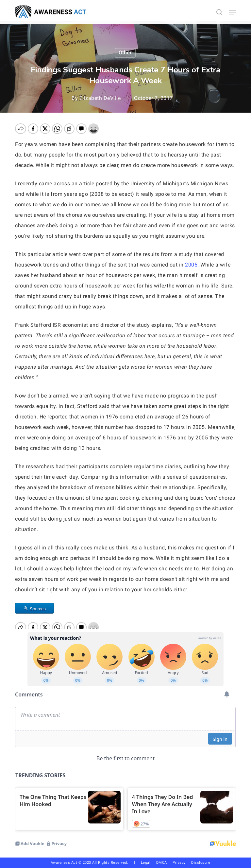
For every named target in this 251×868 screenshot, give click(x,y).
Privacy (182, 863)
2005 (191, 265)
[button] (232, 12)
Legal (146, 863)
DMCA (162, 863)
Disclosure (201, 863)
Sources (38, 609)
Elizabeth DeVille (100, 98)
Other (125, 53)
